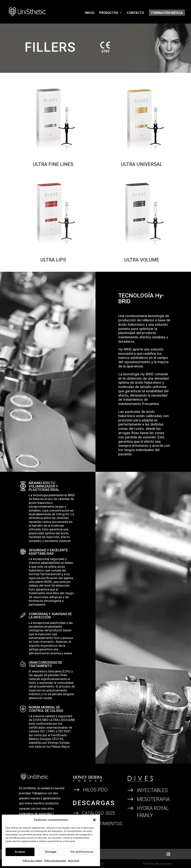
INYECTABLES (152, 790)
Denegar (51, 852)
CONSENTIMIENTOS (102, 824)
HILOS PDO (95, 790)
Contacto (135, 13)
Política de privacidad (55, 861)
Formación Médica (167, 13)
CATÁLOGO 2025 (98, 813)
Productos (109, 13)
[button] (94, 820)
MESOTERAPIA (153, 799)
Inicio (90, 13)
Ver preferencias (82, 852)
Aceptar (20, 852)
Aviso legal (74, 861)
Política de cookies (32, 861)
